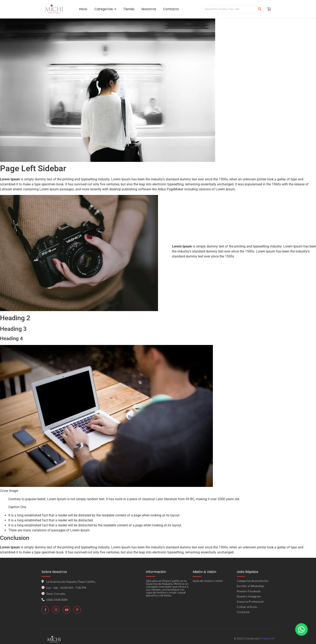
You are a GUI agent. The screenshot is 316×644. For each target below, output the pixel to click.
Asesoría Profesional (250, 602)
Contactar (243, 612)
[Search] (229, 9)
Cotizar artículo (247, 607)
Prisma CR (268, 638)
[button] (301, 629)
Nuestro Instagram (249, 596)
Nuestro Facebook (249, 591)
